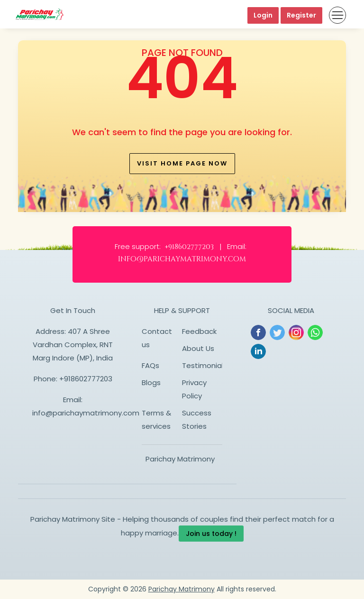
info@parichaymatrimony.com (86, 413)
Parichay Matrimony (180, 459)
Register (301, 15)
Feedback (199, 331)
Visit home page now (182, 163)
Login (263, 15)
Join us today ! (211, 534)
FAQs (150, 365)
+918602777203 (86, 379)
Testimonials (205, 365)
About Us (198, 348)
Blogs (151, 382)
